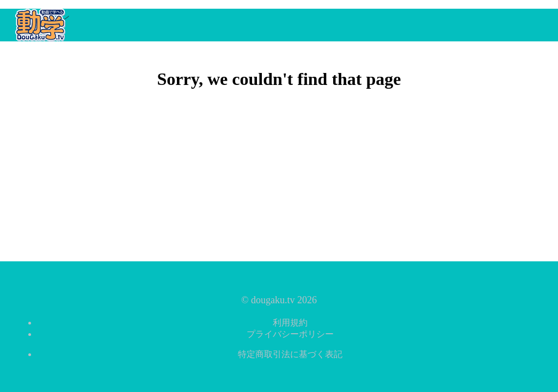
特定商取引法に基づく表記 (290, 354)
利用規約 (290, 323)
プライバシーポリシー (290, 334)
